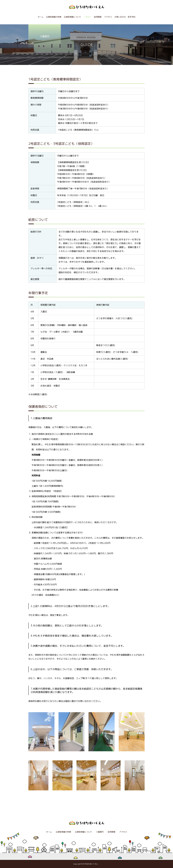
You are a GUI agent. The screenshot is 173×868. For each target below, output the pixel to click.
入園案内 (87, 17)
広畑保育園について (72, 17)
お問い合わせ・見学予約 (125, 17)
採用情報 (98, 17)
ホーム (41, 17)
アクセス (108, 17)
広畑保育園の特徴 (54, 17)
